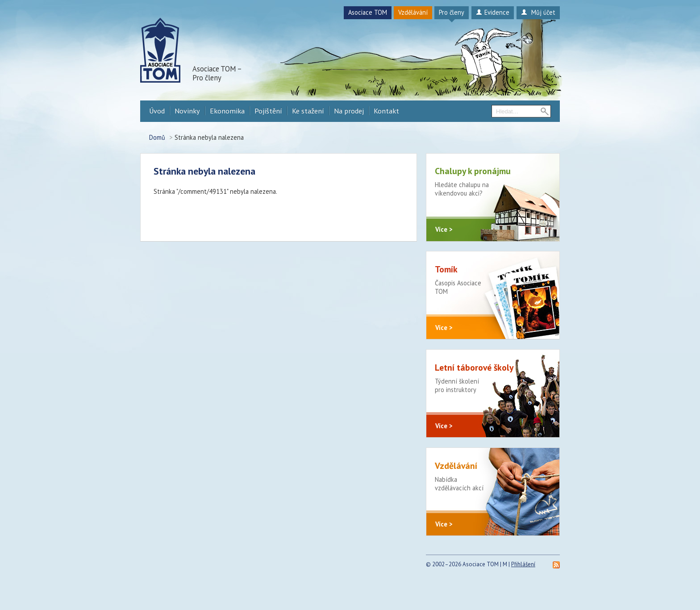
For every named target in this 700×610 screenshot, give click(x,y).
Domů (157, 137)
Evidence (493, 12)
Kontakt (386, 111)
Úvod (157, 111)
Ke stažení (308, 111)
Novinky (187, 111)
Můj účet (538, 12)
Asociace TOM (368, 12)
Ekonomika (227, 111)
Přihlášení (523, 586)
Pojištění (268, 111)
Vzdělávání (413, 12)
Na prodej (349, 111)
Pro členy (452, 12)
